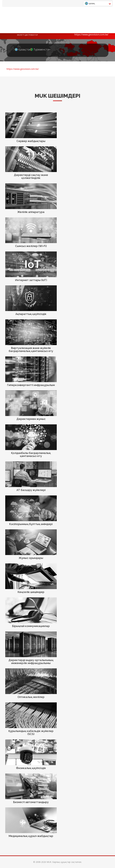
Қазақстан (20, 49)
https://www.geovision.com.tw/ (91, 34)
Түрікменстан (35, 49)
